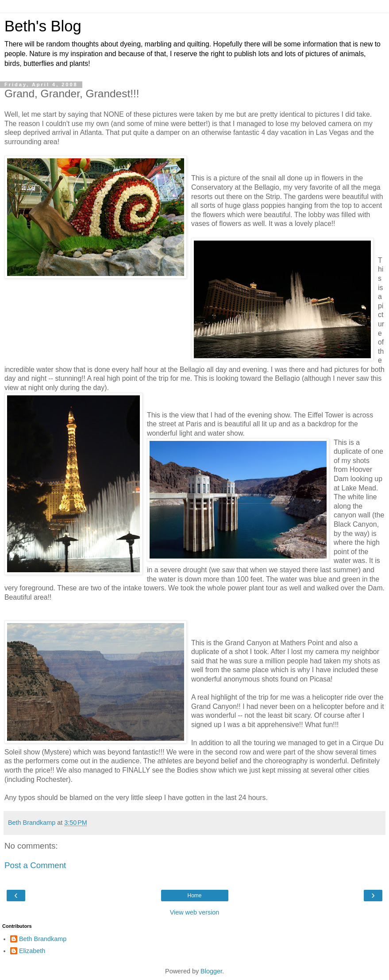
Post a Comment (35, 865)
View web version (195, 912)
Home (194, 896)
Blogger (211, 971)
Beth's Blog (43, 26)
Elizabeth (32, 951)
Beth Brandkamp (43, 939)
